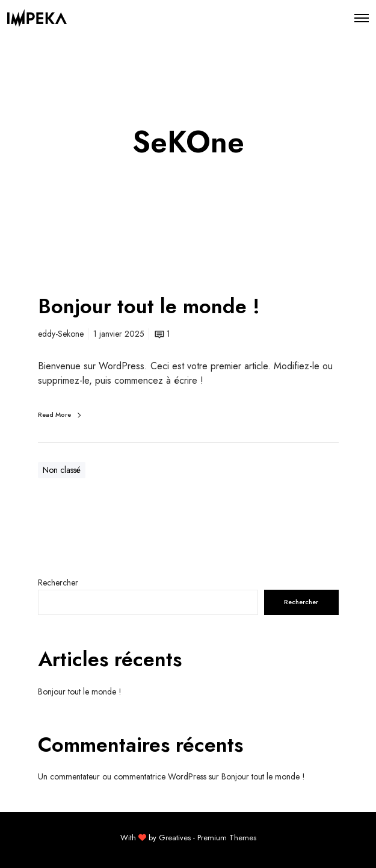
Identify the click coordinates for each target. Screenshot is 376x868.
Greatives (175, 838)
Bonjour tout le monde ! (80, 692)
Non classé (62, 470)
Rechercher (58, 582)
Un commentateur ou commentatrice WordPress (122, 776)
